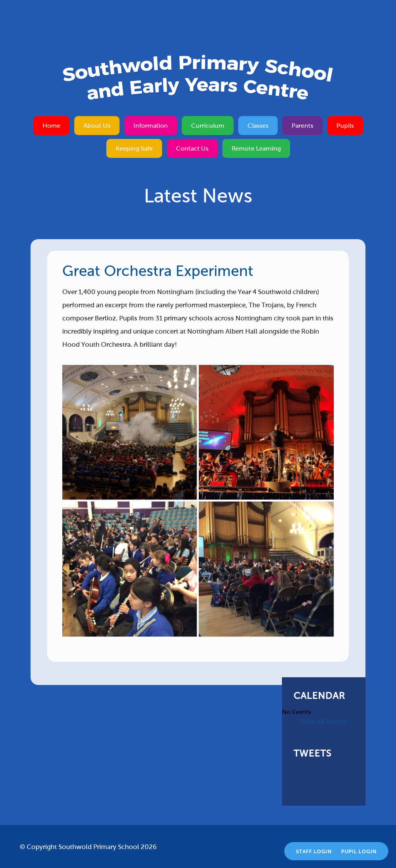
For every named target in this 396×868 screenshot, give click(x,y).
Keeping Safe (134, 148)
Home (51, 126)
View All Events (323, 722)
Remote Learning (256, 148)
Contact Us (192, 148)
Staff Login (314, 852)
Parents (302, 126)
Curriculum (208, 126)
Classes (258, 126)
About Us (97, 126)
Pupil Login (359, 852)
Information (151, 126)
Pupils (345, 126)
